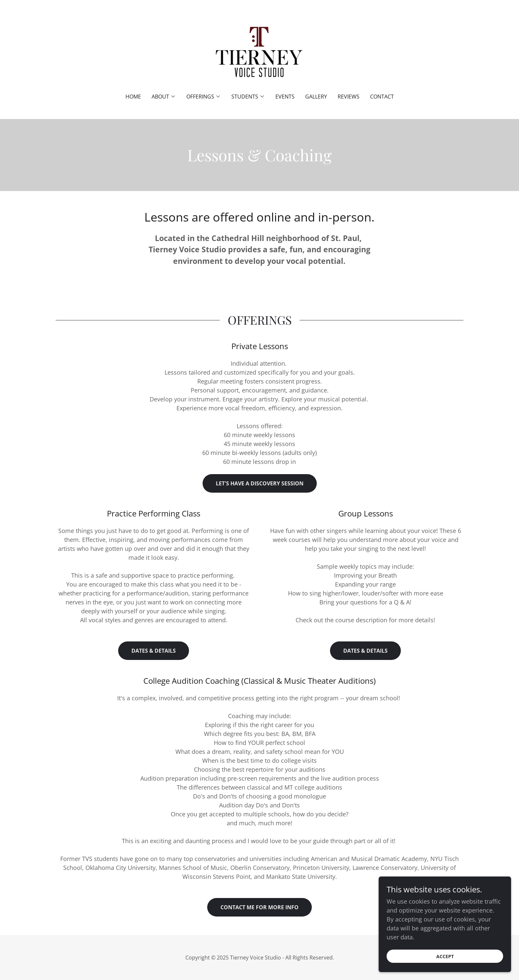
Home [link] (133, 97)
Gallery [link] (316, 97)
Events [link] (285, 97)
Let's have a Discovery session (260, 483)
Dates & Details (154, 651)
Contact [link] (382, 97)
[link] (259, 51)
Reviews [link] (349, 97)
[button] (164, 97)
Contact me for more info (259, 907)
